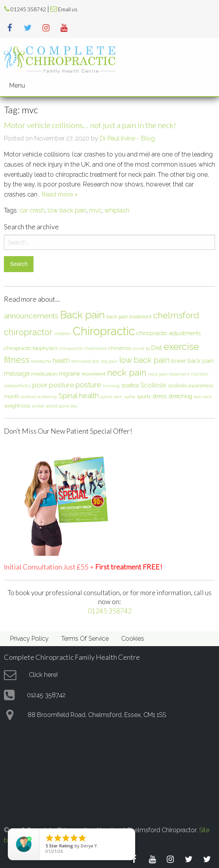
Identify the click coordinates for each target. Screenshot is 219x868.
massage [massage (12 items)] (17, 373)
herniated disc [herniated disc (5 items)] (86, 361)
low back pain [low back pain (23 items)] (144, 360)
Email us (68, 9)
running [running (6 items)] (111, 386)
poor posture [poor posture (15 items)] (53, 385)
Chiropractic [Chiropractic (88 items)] (104, 331)
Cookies (133, 639)
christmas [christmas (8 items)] (120, 348)
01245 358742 (28, 9)
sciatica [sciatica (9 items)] (130, 385)
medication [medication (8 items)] (44, 374)
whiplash (117, 210)
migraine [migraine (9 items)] (69, 374)
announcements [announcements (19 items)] (31, 316)
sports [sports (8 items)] (144, 396)
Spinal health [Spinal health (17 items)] (79, 396)
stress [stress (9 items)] (160, 396)
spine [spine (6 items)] (130, 397)
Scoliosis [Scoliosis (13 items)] (153, 385)
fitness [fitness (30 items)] (17, 360)
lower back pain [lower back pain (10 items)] (193, 361)
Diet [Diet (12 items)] (157, 348)
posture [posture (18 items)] (88, 385)
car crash (32, 210)
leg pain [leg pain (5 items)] (109, 361)
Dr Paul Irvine (117, 138)
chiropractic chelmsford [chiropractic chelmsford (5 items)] (83, 348)
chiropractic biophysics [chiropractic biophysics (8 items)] (31, 348)
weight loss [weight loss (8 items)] (17, 406)
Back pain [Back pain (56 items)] (82, 315)
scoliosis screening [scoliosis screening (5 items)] (39, 397)
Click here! (43, 675)
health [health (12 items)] (61, 361)
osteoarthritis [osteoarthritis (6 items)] (17, 386)
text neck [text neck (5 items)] (203, 397)
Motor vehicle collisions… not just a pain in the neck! (90, 125)
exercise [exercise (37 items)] (181, 347)
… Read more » (58, 194)
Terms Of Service (85, 639)
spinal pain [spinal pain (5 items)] (111, 397)
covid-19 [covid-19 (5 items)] (141, 348)
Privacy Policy (29, 639)
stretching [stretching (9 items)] (180, 396)
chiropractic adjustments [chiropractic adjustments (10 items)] (169, 333)
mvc (95, 210)
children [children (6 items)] (63, 334)
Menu (17, 85)
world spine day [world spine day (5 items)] (62, 406)
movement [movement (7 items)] (94, 374)
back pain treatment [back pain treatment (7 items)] (129, 317)
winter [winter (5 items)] (38, 406)
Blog (148, 138)
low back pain (67, 210)
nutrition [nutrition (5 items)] (200, 374)
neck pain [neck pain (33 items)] (127, 373)
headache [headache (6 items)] (41, 361)
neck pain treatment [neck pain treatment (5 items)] (169, 374)
